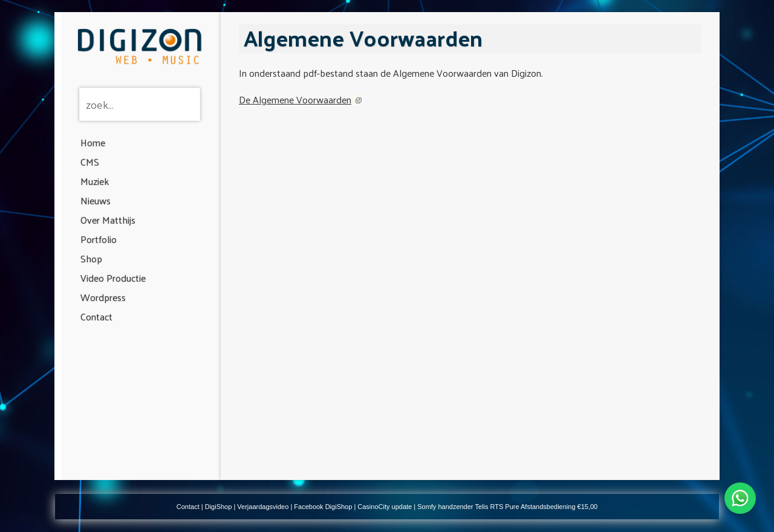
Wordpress (103, 297)
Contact (96, 316)
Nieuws (96, 200)
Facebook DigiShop (323, 507)
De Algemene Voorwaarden (295, 99)
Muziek (95, 181)
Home (93, 142)
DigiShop (219, 507)
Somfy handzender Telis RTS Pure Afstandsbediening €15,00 (507, 507)
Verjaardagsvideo (263, 507)
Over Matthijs (108, 220)
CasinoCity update (385, 507)
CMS (90, 162)
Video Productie (113, 278)
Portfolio (99, 239)
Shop (91, 258)
